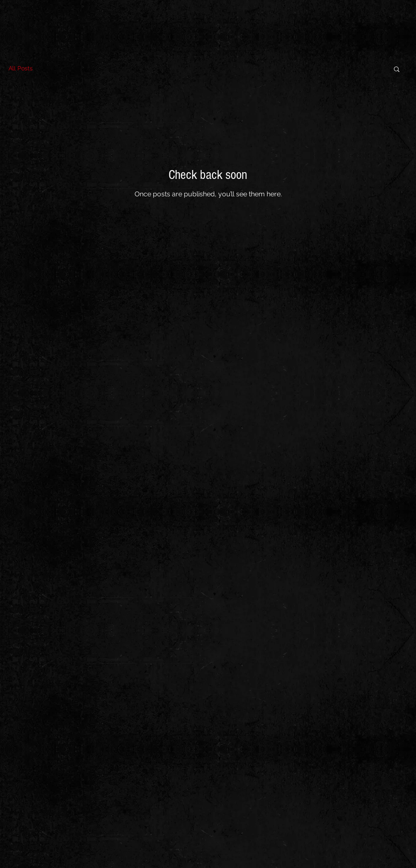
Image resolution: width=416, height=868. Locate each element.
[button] (397, 70)
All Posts (21, 68)
